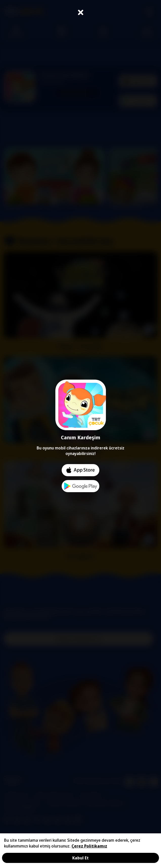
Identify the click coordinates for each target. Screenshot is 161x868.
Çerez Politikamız (89, 846)
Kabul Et (80, 858)
